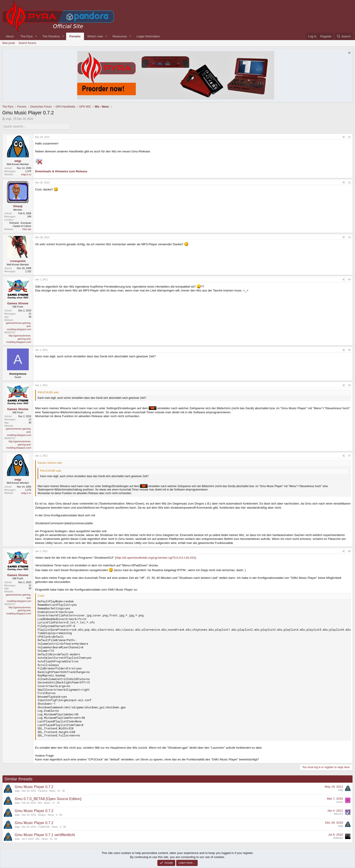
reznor (340, 801)
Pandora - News (47, 790)
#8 (349, 551)
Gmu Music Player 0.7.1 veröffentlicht (45, 834)
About (10, 36)
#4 (349, 279)
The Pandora (51, 36)
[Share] (344, 137)
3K (64, 790)
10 (59, 790)
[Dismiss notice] (349, 53)
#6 (349, 385)
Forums (75, 36)
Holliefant (338, 837)
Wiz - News (44, 802)
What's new (95, 36)
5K (61, 814)
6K (56, 838)
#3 (349, 237)
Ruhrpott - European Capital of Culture (20, 224)
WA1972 (338, 813)
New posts (9, 43)
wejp (8, 119)
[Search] (344, 36)
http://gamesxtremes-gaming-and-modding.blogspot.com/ (19, 338)
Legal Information (148, 36)
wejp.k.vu (26, 174)
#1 (349, 137)
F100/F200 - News (48, 826)
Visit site (27, 229)
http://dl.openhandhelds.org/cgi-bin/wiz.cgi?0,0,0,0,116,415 (155, 557)
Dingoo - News (46, 814)
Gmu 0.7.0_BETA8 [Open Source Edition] (48, 798)
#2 (349, 182)
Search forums (27, 43)
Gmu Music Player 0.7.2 (34, 786)
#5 (349, 349)
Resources (120, 36)
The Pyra (26, 36)
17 (53, 802)
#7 (349, 455)
